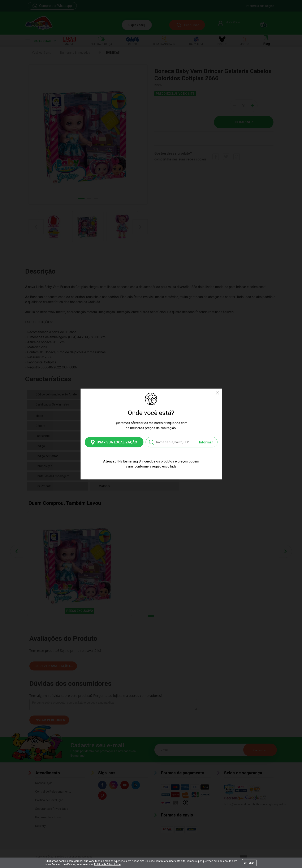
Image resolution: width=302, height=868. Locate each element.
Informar (206, 442)
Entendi (249, 863)
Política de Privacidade (107, 864)
